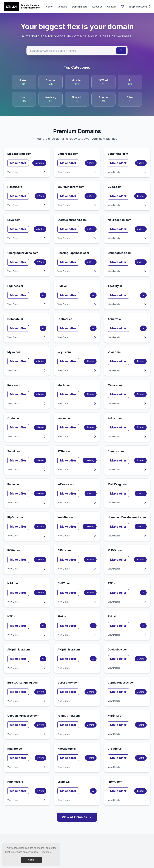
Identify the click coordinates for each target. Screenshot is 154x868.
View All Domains (77, 817)
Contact (112, 7)
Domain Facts (80, 7)
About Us (97, 7)
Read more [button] (46, 852)
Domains (62, 7)
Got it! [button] (31, 860)
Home (49, 7)
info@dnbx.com (140, 7)
